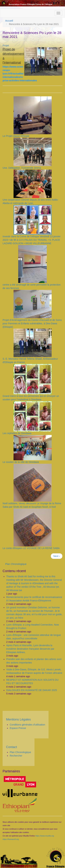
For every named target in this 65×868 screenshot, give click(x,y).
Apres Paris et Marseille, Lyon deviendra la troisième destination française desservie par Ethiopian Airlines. (30, 649)
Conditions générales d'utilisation (27, 725)
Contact (12, 747)
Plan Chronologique (16, 564)
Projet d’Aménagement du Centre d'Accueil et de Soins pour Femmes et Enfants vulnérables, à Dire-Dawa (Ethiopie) (32, 323)
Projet (6, 45)
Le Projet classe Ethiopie (16, 136)
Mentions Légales (18, 719)
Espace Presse (18, 728)
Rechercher (16, 756)
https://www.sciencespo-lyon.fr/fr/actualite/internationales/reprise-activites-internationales (20, 74)
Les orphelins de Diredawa (17, 433)
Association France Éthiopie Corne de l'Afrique (30, 4)
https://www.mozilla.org (45, 836)
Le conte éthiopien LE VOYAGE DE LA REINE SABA (31, 548)
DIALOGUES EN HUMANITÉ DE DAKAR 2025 (32, 690)
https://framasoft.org (11, 839)
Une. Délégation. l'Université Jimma (22, 168)
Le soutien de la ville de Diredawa (21, 462)
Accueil (9, 21)
